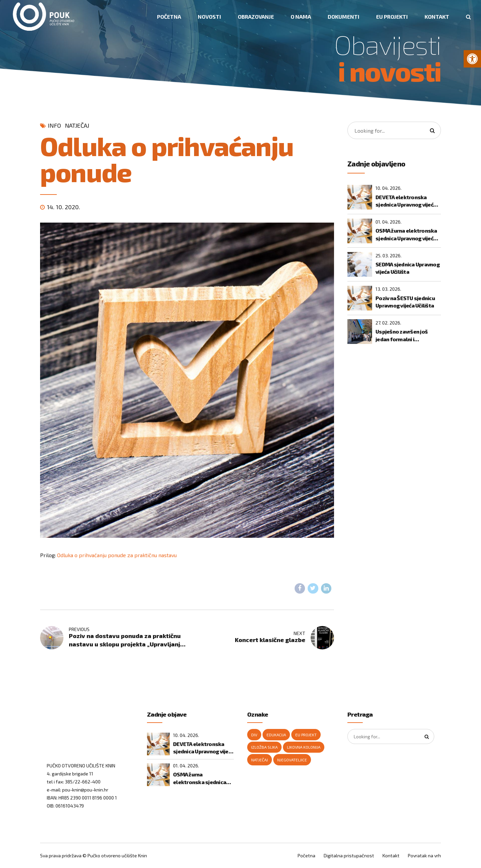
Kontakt (391, 855)
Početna (306, 855)
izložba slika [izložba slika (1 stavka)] (264, 747)
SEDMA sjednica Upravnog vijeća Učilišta (408, 268)
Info (54, 125)
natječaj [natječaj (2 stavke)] (260, 760)
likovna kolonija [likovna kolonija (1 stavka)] (304, 747)
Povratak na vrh (424, 855)
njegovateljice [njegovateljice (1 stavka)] (292, 760)
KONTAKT (437, 17)
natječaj (77, 125)
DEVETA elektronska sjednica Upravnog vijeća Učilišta (406, 201)
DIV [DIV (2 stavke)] (254, 735)
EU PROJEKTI (392, 17)
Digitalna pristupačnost (349, 855)
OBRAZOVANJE (256, 17)
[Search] (432, 130)
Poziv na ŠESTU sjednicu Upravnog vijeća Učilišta (405, 302)
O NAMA (301, 17)
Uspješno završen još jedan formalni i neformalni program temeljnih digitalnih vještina (402, 336)
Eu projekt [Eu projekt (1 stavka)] (306, 735)
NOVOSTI (209, 17)
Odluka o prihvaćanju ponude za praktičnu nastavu (117, 555)
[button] (472, 59)
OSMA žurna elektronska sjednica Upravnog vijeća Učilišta (406, 235)
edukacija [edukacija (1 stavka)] (276, 735)
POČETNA (169, 17)
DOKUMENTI (344, 17)
